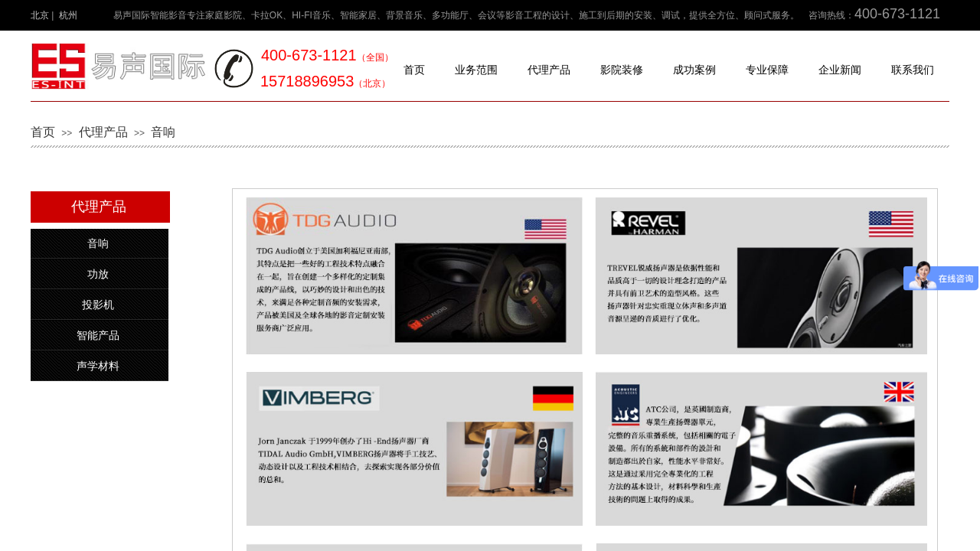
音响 (163, 132)
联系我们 (913, 70)
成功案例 (694, 70)
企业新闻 (840, 70)
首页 (414, 70)
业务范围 (476, 70)
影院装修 (622, 70)
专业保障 (767, 70)
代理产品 (549, 70)
